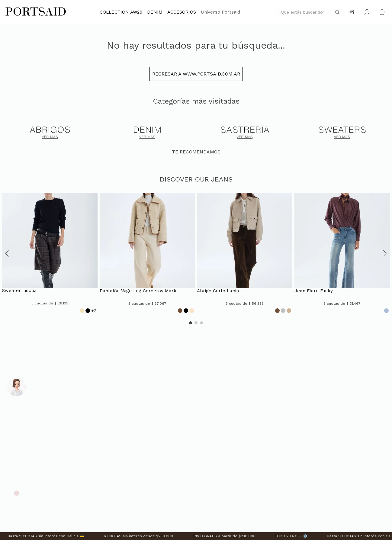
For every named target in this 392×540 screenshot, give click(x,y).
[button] (7, 253)
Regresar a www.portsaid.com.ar (196, 74)
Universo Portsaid (220, 12)
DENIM (155, 12)
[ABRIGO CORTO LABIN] (245, 253)
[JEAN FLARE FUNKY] (342, 253)
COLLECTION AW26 (121, 12)
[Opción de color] (82, 311)
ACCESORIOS (182, 12)
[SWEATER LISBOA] (50, 253)
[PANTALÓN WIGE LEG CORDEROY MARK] (147, 253)
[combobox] (309, 12)
